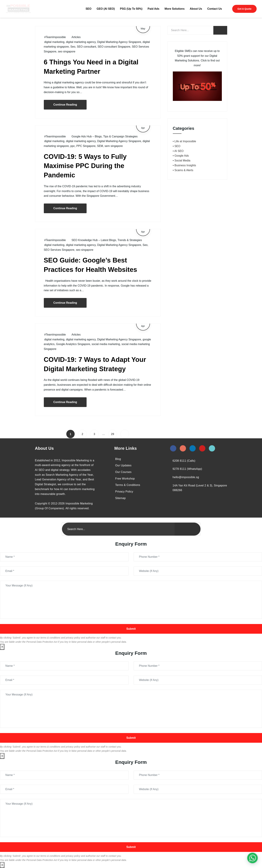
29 (113, 434)
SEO (88, 9)
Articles (76, 37)
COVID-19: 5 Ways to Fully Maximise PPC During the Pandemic (85, 166)
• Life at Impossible (185, 141)
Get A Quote (244, 9)
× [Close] (2, 647)
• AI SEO (178, 151)
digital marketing (54, 42)
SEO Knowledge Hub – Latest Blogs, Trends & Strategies (107, 240)
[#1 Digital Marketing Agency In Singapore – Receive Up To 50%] (252, 858)
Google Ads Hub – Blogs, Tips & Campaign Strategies (105, 136)
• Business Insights (185, 165)
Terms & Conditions (128, 485)
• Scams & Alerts (183, 170)
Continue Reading (65, 105)
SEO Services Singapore (59, 250)
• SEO (177, 146)
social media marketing (106, 344)
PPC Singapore (86, 146)
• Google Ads (181, 156)
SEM (100, 146)
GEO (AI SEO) (106, 9)
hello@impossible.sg (186, 477)
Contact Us (215, 9)
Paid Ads (153, 9)
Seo (73, 47)
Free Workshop (125, 479)
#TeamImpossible (55, 37)
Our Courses (123, 472)
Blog (118, 459)
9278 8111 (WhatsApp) (187, 469)
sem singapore (114, 146)
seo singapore (67, 51)
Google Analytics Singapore (73, 344)
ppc (73, 146)
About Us (196, 9)
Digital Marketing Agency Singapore (119, 42)
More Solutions (175, 9)
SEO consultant (86, 47)
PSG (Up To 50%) (131, 9)
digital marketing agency (81, 42)
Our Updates (123, 465)
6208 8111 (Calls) (184, 461)
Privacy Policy (124, 492)
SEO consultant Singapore (114, 47)
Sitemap (120, 498)
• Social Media (182, 161)
